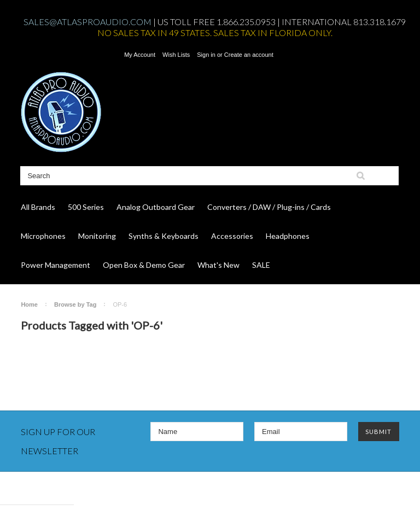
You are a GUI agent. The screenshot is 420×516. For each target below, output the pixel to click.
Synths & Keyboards (164, 236)
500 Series (86, 207)
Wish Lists (176, 55)
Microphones (43, 236)
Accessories (232, 236)
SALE (261, 265)
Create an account (249, 55)
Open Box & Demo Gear (144, 265)
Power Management (56, 265)
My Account (140, 55)
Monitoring (97, 236)
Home (29, 304)
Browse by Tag (75, 304)
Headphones (288, 236)
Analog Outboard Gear (156, 207)
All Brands (38, 207)
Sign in (206, 55)
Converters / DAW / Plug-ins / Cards (269, 207)
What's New (218, 265)
